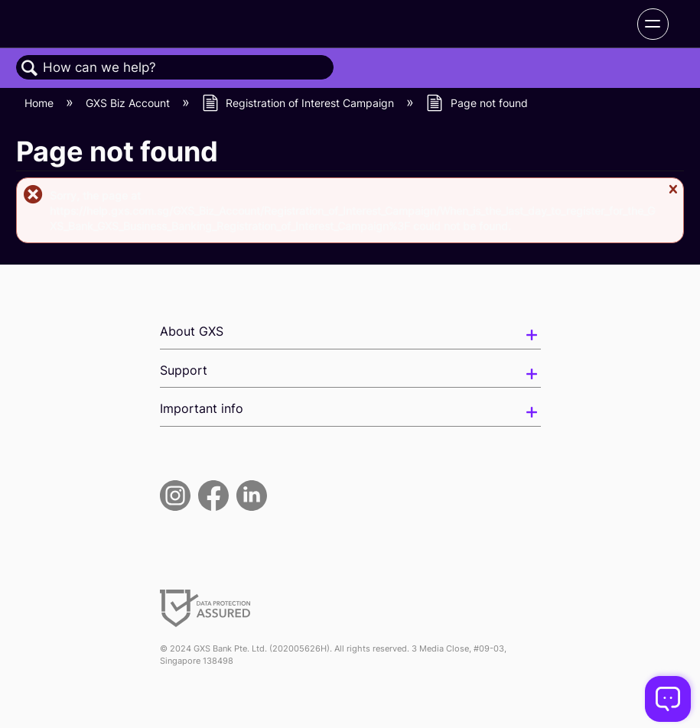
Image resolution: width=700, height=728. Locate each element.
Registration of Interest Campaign (300, 103)
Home (41, 103)
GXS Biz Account (129, 103)
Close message (672, 195)
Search (30, 68)
